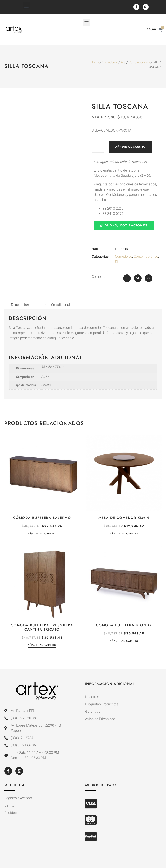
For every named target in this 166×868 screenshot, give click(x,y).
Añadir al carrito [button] (42, 534)
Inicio (95, 62)
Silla (123, 62)
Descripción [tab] (20, 305)
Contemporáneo (139, 62)
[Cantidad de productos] (98, 147)
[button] (26, 6)
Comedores (110, 62)
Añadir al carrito (130, 147)
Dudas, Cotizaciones (124, 225)
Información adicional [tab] (53, 305)
